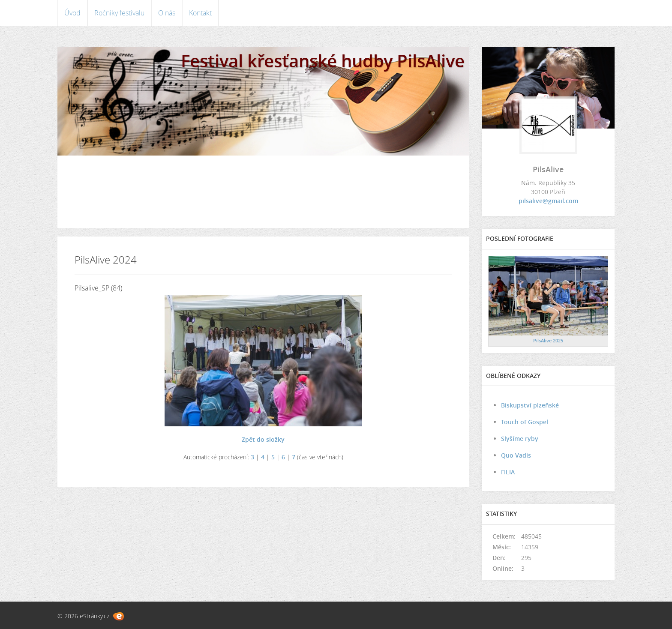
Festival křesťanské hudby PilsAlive (323, 61)
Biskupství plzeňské (530, 405)
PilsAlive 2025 (548, 340)
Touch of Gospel (525, 422)
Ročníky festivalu (119, 13)
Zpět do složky (263, 439)
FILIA (508, 472)
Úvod (72, 13)
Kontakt (200, 13)
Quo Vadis (516, 455)
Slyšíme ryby (520, 439)
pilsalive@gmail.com (548, 201)
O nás (167, 13)
